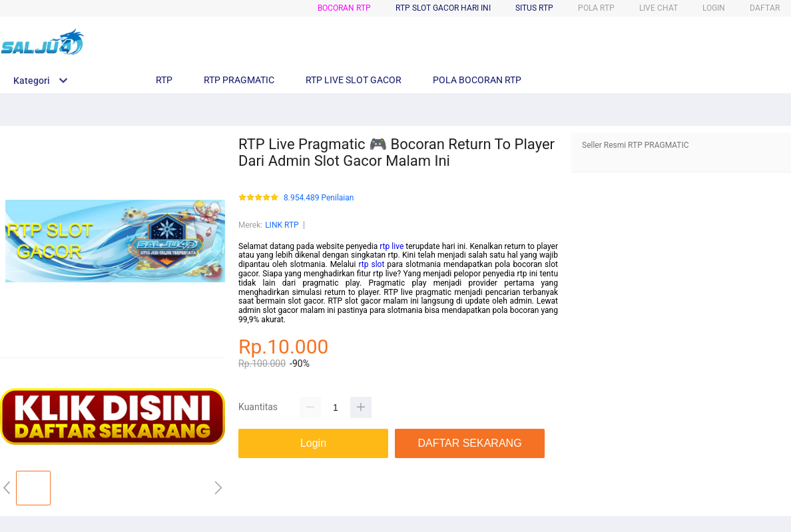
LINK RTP (282, 225)
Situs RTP (534, 8)
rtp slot (371, 264)
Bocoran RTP (344, 8)
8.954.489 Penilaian (319, 198)
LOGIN (714, 8)
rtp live (392, 246)
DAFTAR (765, 8)
